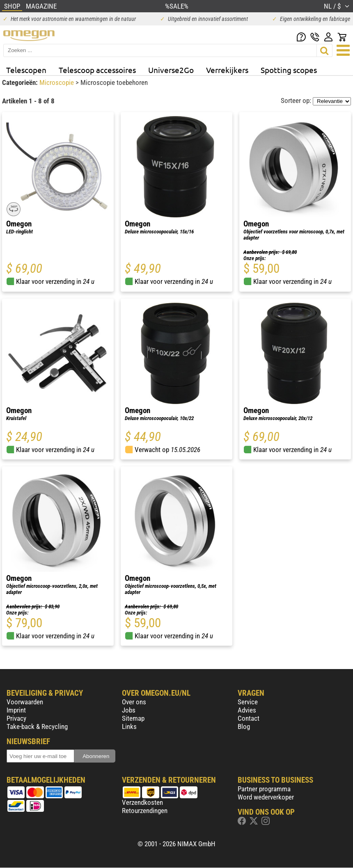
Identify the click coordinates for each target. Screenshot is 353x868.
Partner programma (264, 789)
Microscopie (57, 82)
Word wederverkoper (266, 797)
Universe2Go (171, 70)
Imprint (16, 710)
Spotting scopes (289, 70)
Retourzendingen (145, 811)
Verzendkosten (142, 802)
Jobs (129, 710)
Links (129, 726)
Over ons (134, 702)
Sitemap (133, 718)
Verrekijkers (227, 70)
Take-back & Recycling (37, 726)
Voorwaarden (25, 702)
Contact (249, 718)
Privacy (16, 718)
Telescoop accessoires (97, 70)
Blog (244, 726)
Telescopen (26, 70)
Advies (247, 710)
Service (248, 702)
